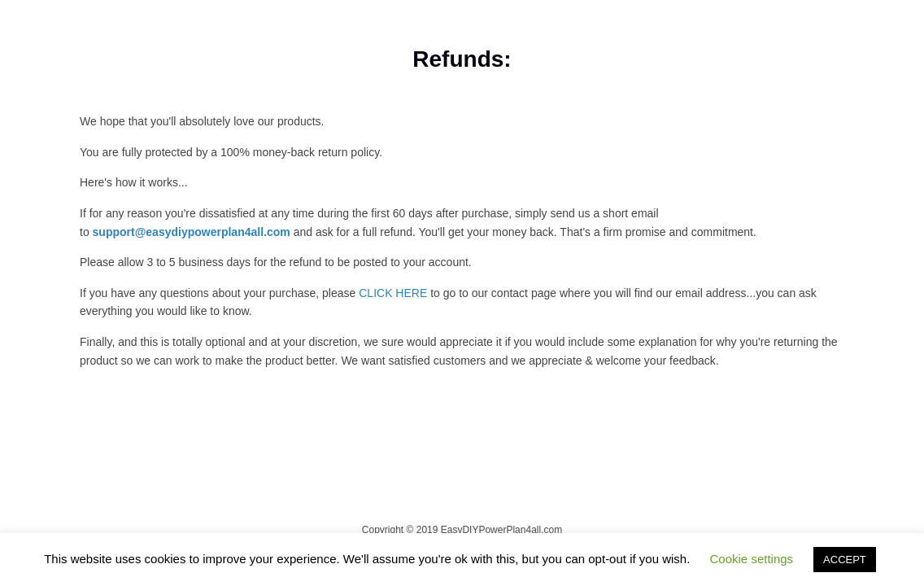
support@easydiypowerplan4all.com (192, 232)
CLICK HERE (394, 293)
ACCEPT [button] (845, 560)
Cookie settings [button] (752, 559)
